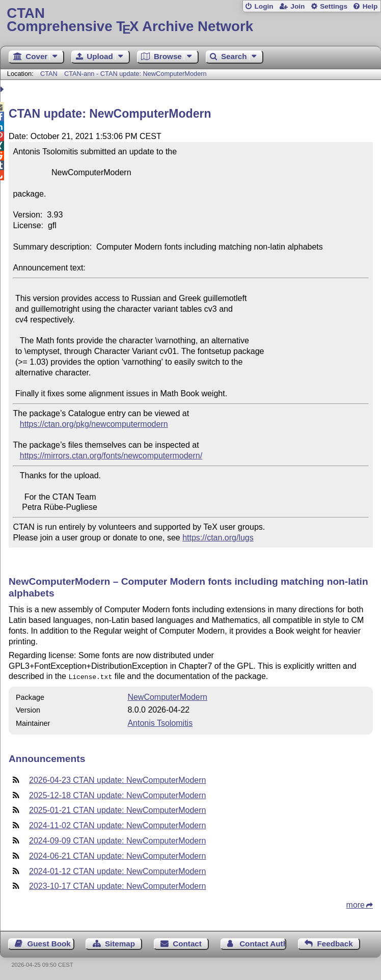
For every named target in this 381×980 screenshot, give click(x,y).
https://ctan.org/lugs (218, 538)
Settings (334, 6)
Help (370, 6)
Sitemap (120, 943)
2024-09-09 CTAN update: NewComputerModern (117, 840)
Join (297, 6)
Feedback (335, 943)
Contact (187, 943)
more (356, 904)
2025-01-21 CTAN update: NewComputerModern (117, 809)
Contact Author (263, 943)
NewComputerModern (167, 696)
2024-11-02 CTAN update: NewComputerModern (117, 824)
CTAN (49, 74)
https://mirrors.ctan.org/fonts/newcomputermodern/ (111, 456)
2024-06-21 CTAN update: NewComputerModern (117, 855)
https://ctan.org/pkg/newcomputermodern (94, 424)
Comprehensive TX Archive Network (190, 20)
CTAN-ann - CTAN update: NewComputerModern (135, 74)
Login (264, 6)
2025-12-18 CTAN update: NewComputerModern (117, 794)
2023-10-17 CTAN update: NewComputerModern (117, 885)
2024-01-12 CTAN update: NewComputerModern (117, 870)
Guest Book (49, 943)
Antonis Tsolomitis (160, 722)
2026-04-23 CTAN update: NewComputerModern (117, 779)
